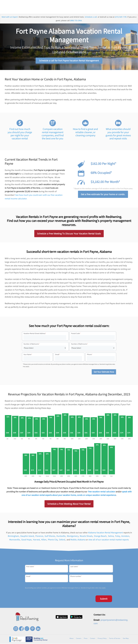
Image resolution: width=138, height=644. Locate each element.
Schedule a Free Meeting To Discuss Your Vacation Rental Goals (69, 234)
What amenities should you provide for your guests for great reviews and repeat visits (118, 134)
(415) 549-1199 (121, 17)
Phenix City (53, 540)
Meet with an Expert (10, 17)
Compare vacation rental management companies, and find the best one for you (53, 134)
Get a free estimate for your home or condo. (103, 195)
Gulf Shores (50, 536)
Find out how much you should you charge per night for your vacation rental (20, 134)
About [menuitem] (72, 639)
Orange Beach (100, 536)
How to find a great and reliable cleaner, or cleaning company (85, 132)
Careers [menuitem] (79, 639)
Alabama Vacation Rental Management (105, 533)
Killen (44, 540)
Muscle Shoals (86, 536)
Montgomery (73, 536)
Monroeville (15, 540)
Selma (111, 536)
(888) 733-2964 (76, 21)
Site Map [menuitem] (126, 639)
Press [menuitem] (86, 639)
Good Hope (26, 540)
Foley (118, 536)
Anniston (125, 536)
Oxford (62, 540)
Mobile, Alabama (78, 540)
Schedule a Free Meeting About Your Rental (69, 504)
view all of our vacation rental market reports (109, 540)
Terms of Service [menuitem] (115, 639)
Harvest (36, 540)
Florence (39, 536)
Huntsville (61, 536)
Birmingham (13, 536)
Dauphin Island (27, 536)
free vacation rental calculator (102, 492)
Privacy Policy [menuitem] (102, 639)
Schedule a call (91, 17)
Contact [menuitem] (93, 639)
